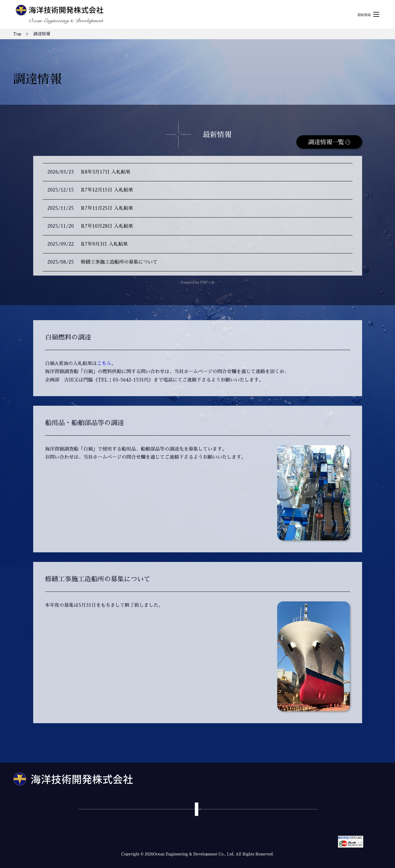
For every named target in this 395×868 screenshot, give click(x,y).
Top (17, 34)
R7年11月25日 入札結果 (107, 208)
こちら (104, 364)
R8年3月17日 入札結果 (106, 172)
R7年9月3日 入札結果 (105, 244)
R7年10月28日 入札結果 (107, 226)
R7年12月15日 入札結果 (107, 190)
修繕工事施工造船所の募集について (119, 262)
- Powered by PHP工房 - (197, 283)
